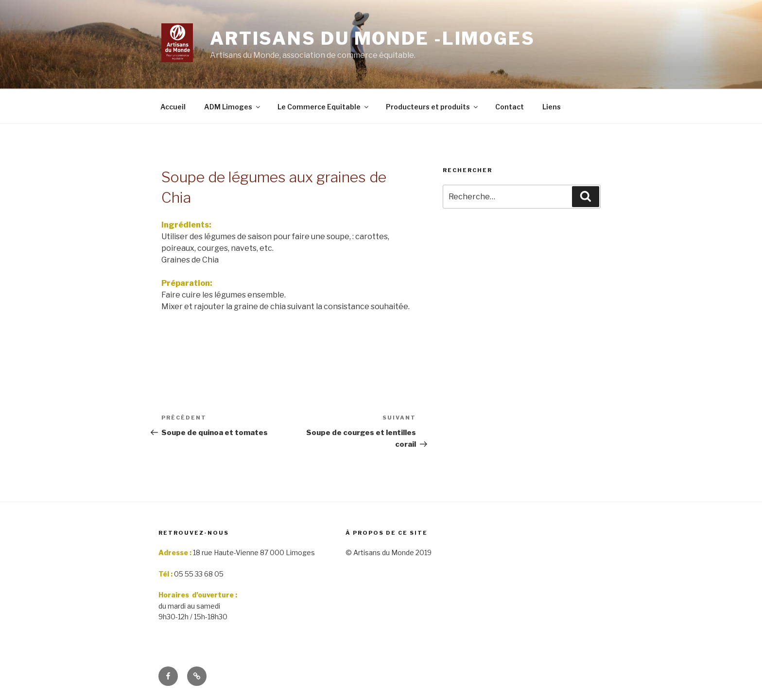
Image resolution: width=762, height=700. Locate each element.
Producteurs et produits (433, 107)
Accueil (173, 107)
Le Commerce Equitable (324, 107)
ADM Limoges (233, 107)
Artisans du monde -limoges (372, 38)
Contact (510, 107)
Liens (552, 107)
